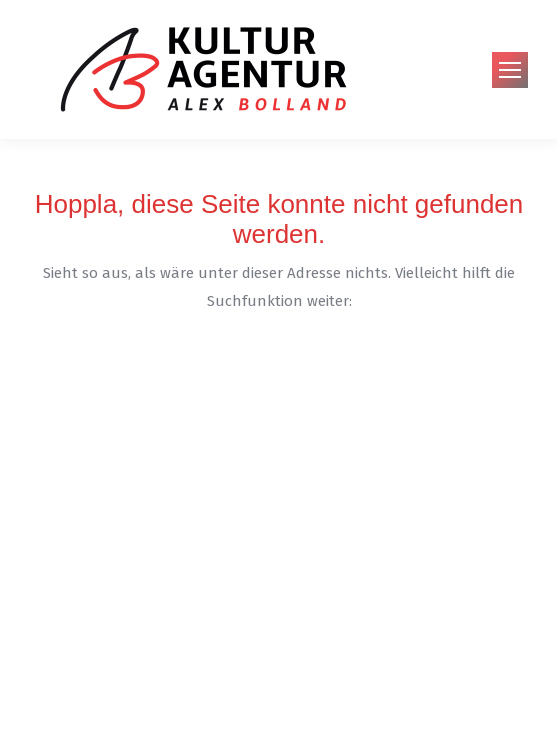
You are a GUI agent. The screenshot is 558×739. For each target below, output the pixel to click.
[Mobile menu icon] (510, 70)
